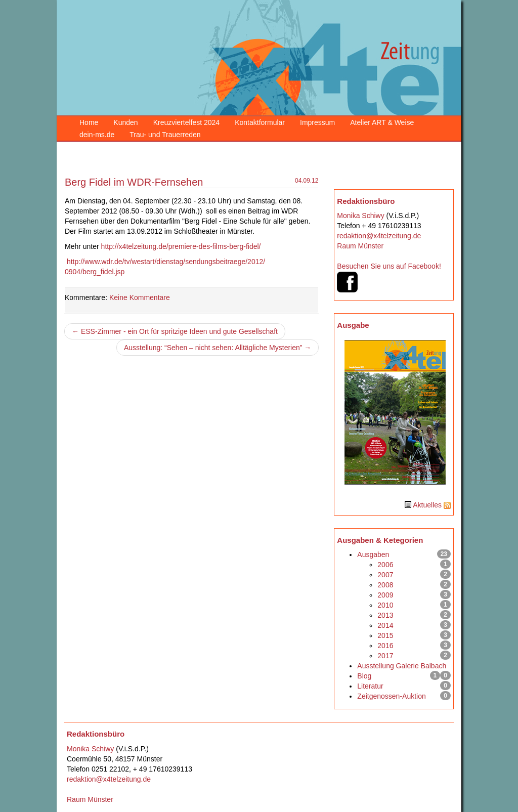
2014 (385, 625)
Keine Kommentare (140, 297)
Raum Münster (360, 246)
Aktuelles (427, 505)
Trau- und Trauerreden (165, 135)
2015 (385, 635)
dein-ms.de (97, 135)
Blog (364, 676)
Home (89, 122)
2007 (385, 575)
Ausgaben (373, 554)
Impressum (317, 122)
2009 (385, 595)
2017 (385, 656)
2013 (385, 615)
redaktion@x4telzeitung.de (379, 236)
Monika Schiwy (360, 216)
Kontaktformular (260, 122)
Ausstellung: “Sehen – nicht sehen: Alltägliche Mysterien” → (218, 348)
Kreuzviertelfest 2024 (187, 122)
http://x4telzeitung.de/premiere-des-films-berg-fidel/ (180, 246)
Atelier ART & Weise (382, 122)
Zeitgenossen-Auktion (391, 696)
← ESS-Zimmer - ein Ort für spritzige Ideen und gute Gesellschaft (175, 331)
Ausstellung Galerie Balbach (402, 666)
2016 (385, 646)
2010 (385, 605)
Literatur (370, 686)
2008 (385, 585)
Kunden (125, 122)
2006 (385, 565)
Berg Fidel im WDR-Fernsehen (134, 182)
